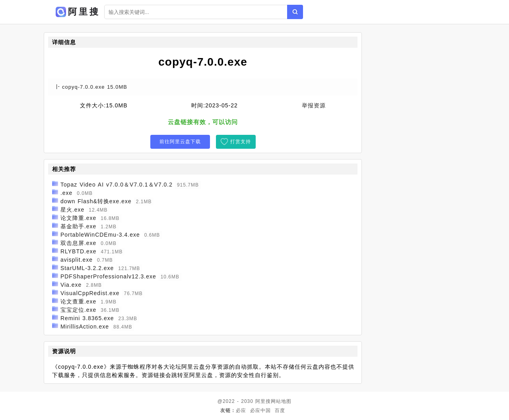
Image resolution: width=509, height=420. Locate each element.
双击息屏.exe (78, 243)
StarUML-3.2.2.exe (87, 268)
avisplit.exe (77, 260)
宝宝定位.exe (78, 310)
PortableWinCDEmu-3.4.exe (100, 235)
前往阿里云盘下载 (180, 142)
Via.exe (71, 285)
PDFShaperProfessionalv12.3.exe (108, 276)
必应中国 (260, 410)
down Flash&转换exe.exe (96, 201)
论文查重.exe (78, 301)
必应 (241, 410)
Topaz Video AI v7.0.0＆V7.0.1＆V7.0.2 (117, 185)
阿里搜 (263, 401)
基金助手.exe (78, 226)
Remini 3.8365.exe (87, 318)
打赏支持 (241, 142)
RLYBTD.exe (79, 251)
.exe (66, 193)
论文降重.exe (78, 218)
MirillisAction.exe (85, 327)
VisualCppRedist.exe (90, 293)
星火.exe (72, 210)
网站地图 (281, 401)
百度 (280, 410)
